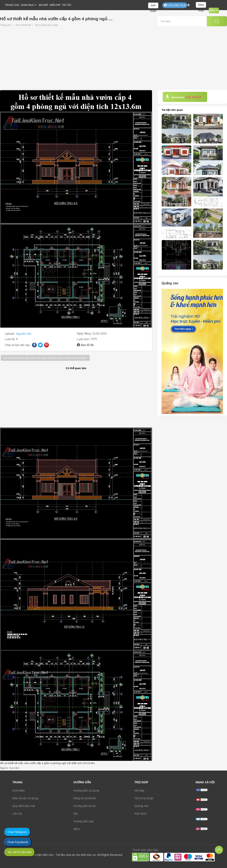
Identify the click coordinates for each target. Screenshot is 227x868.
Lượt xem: (84, 339)
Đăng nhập (201, 6)
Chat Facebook (18, 842)
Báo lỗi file (87, 345)
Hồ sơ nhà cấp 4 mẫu (47, 25)
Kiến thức (141, 814)
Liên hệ (17, 814)
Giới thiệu (19, 791)
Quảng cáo (142, 806)
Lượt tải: (11, 339)
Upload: (10, 334)
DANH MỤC (28, 5)
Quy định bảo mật (24, 806)
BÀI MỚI (44, 5)
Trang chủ (5, 25)
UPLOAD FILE (175, 5)
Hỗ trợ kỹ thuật (144, 798)
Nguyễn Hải (24, 334)
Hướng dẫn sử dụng (86, 791)
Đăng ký (214, 11)
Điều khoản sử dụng (25, 798)
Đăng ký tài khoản (85, 798)
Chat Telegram (17, 832)
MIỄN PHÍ (55, 5)
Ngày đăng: (84, 333)
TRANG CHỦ (12, 5)
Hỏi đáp (139, 791)
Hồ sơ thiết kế (23, 25)
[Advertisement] (113, 59)
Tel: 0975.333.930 (20, 852)
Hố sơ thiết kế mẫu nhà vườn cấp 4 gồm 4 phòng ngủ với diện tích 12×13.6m (45, 358)
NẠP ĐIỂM (153, 6)
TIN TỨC (67, 5)
